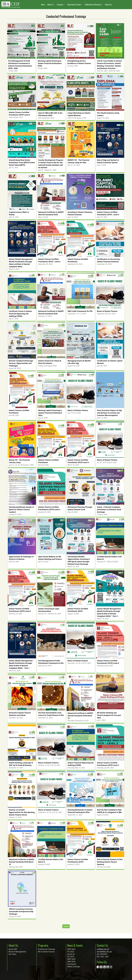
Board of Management (17, 952)
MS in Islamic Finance (46, 952)
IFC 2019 (71, 957)
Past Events (72, 964)
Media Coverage (74, 967)
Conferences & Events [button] (74, 5)
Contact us (108, 5)
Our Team (12, 954)
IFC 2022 (71, 952)
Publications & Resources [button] (93, 5)
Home (43, 5)
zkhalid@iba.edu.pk (104, 952)
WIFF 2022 (71, 949)
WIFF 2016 (71, 962)
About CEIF (13, 949)
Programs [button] (60, 5)
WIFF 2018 (71, 959)
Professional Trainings (46, 949)
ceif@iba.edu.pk (103, 949)
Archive (66, 926)
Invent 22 (71, 954)
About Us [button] (50, 5)
